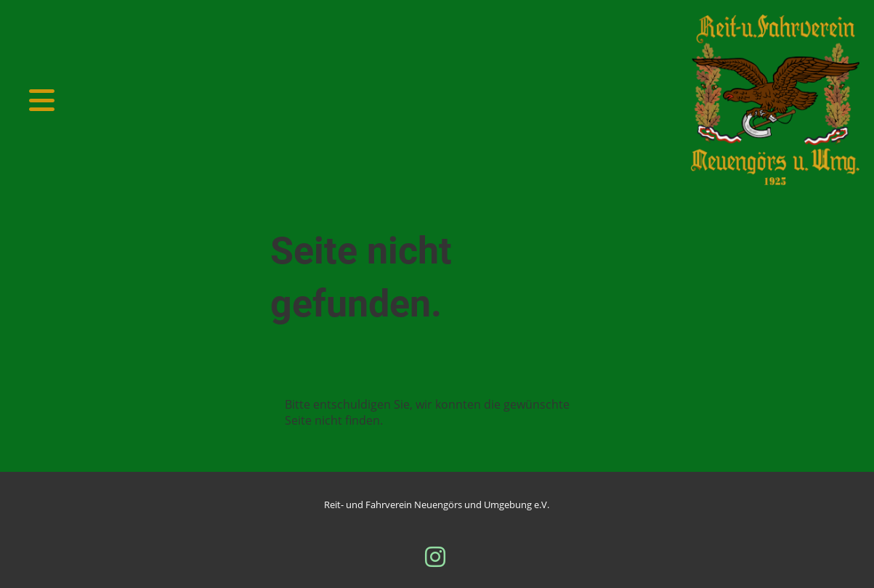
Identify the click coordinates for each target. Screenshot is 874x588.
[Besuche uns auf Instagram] (435, 556)
